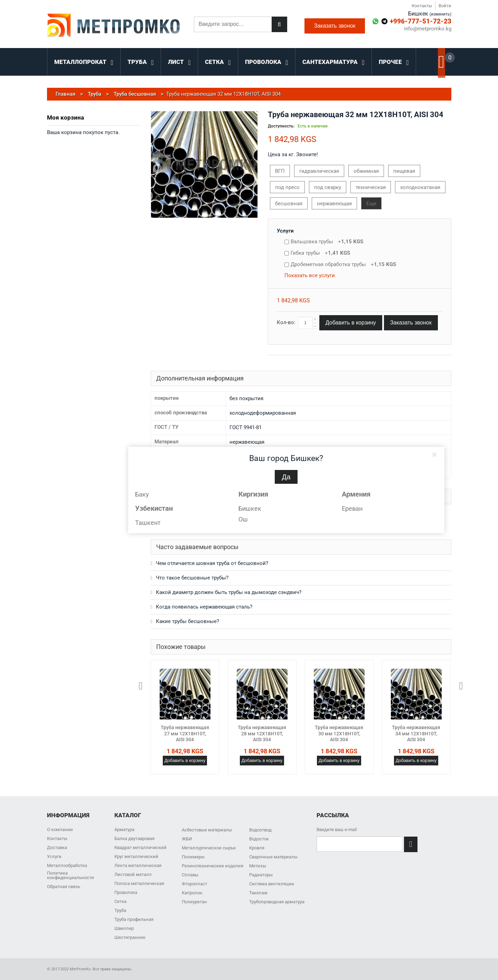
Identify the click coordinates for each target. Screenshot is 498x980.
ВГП (280, 171)
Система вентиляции (272, 884)
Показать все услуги (310, 275)
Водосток (259, 839)
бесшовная (289, 204)
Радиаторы (261, 875)
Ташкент (148, 523)
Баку (142, 494)
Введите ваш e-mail (337, 830)
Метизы (258, 866)
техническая (371, 187)
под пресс (287, 187)
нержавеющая (334, 204)
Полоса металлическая (139, 883)
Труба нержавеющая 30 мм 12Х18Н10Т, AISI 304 (339, 733)
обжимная (366, 171)
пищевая (404, 171)
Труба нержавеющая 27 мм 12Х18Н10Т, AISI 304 (185, 733)
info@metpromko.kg (428, 29)
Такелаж (258, 893)
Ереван (352, 508)
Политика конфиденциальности (71, 875)
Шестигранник (130, 937)
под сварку (328, 187)
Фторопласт (194, 884)
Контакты (422, 6)
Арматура (124, 830)
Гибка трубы (320, 253)
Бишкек (250, 508)
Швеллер (124, 928)
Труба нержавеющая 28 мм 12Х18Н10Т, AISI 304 (262, 733)
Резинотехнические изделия (213, 866)
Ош (243, 519)
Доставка (57, 847)
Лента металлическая (138, 865)
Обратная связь (64, 887)
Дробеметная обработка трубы (343, 264)
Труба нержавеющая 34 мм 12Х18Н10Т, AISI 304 (416, 733)
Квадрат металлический (140, 847)
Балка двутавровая (134, 838)
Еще (371, 204)
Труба (120, 910)
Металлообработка (67, 865)
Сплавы (190, 875)
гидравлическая (319, 171)
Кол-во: (286, 322)
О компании (60, 830)
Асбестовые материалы (207, 830)
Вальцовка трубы (327, 242)
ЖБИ (187, 839)
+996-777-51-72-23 (421, 21)
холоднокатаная (420, 187)
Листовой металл (133, 874)
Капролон (192, 893)
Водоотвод (260, 830)
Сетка (120, 901)
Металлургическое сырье (209, 848)
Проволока (126, 892)
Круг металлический (136, 856)
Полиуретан (194, 902)
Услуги (285, 231)
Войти (445, 6)
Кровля (257, 848)
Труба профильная (134, 919)
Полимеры (193, 857)
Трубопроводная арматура (277, 902)
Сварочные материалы (273, 857)
